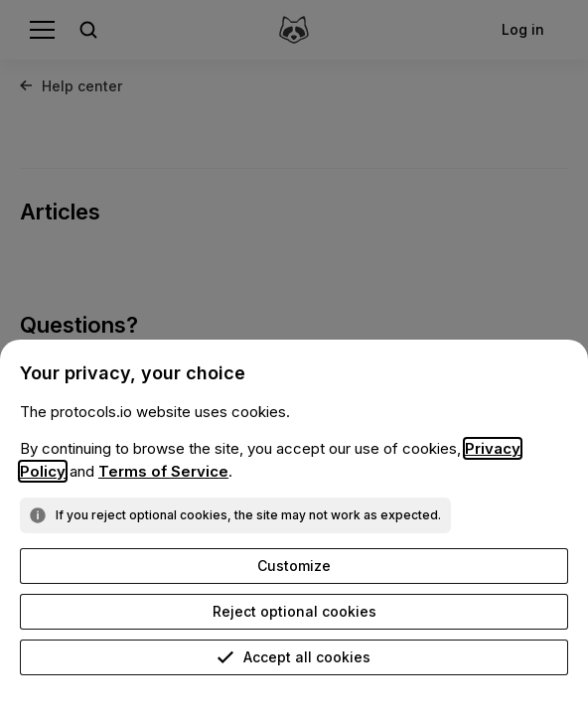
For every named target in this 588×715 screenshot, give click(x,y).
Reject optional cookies (294, 611)
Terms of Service (163, 471)
